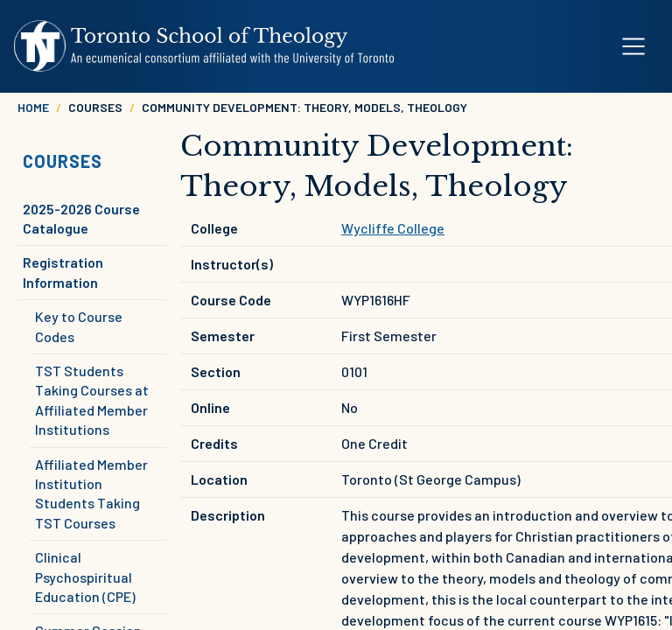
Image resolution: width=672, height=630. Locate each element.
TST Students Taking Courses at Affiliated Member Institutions (92, 400)
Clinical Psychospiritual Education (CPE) (85, 577)
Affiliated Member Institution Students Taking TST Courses (91, 493)
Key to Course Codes (79, 326)
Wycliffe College (393, 228)
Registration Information (63, 272)
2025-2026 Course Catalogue (81, 218)
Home (33, 107)
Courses (63, 161)
